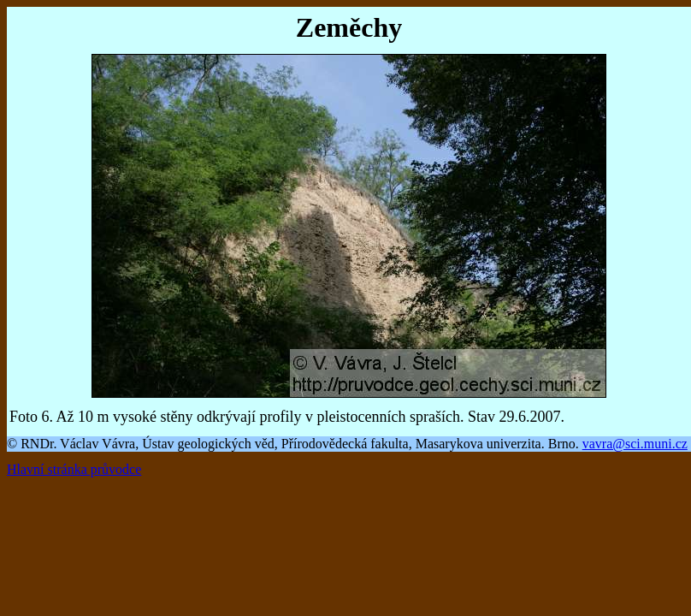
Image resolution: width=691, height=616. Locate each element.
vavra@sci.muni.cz (635, 444)
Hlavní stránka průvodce (74, 469)
